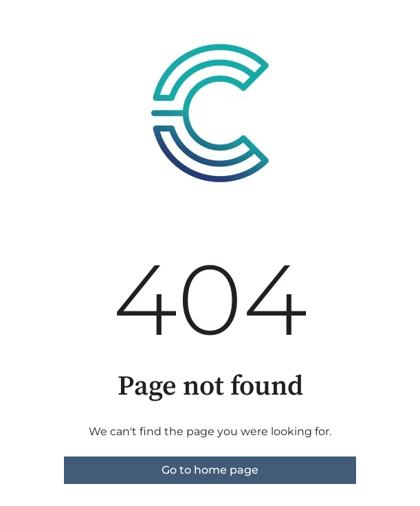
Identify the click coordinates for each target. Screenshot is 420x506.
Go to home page (210, 470)
